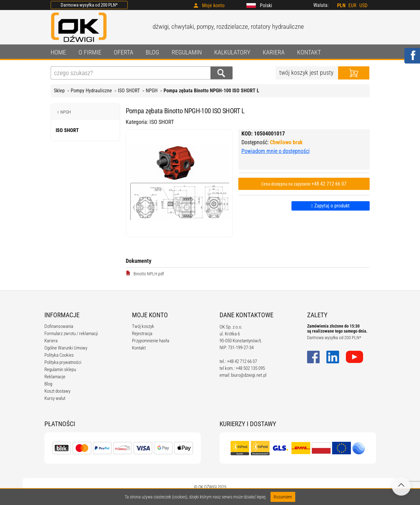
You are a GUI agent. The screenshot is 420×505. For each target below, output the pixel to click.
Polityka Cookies (59, 355)
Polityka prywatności (63, 362)
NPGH (152, 91)
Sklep (59, 91)
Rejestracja (142, 334)
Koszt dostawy (57, 391)
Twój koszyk (143, 326)
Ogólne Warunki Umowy (66, 348)
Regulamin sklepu (60, 370)
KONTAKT (309, 52)
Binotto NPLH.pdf (145, 273)
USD (363, 5)
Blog (48, 384)
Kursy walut (55, 398)
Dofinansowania (59, 326)
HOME (58, 52)
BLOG (152, 52)
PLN (341, 5)
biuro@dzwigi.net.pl (249, 375)
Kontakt (139, 348)
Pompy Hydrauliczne (91, 91)
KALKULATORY (232, 52)
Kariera (51, 341)
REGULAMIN (187, 52)
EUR (352, 5)
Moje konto (213, 5)
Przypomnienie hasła (151, 341)
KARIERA (274, 52)
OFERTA (124, 52)
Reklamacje (55, 377)
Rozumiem (283, 497)
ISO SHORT (129, 91)
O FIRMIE (90, 52)
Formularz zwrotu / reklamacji (71, 334)
